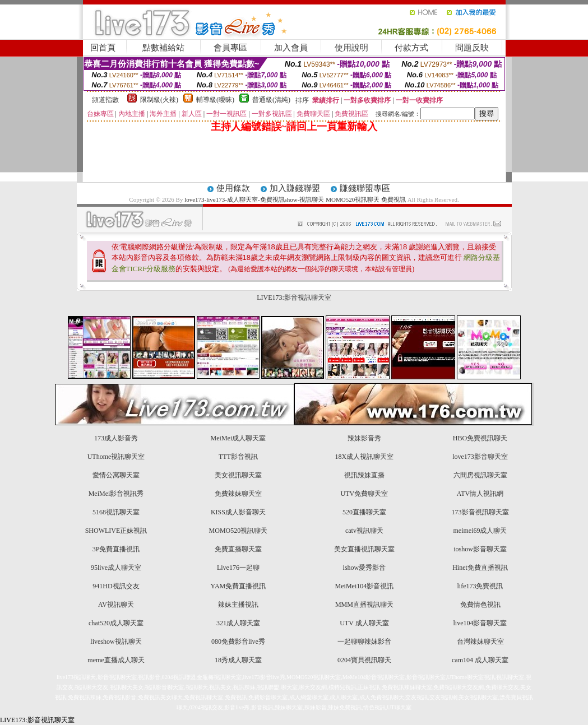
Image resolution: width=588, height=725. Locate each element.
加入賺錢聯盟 (295, 188)
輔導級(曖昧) (215, 100)
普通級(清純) (271, 100)
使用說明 (351, 48)
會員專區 (230, 48)
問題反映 (472, 48)
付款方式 (411, 48)
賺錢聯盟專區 (365, 188)
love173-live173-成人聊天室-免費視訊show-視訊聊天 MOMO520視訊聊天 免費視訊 (295, 199)
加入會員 (291, 48)
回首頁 (103, 48)
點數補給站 (163, 48)
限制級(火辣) (159, 100)
